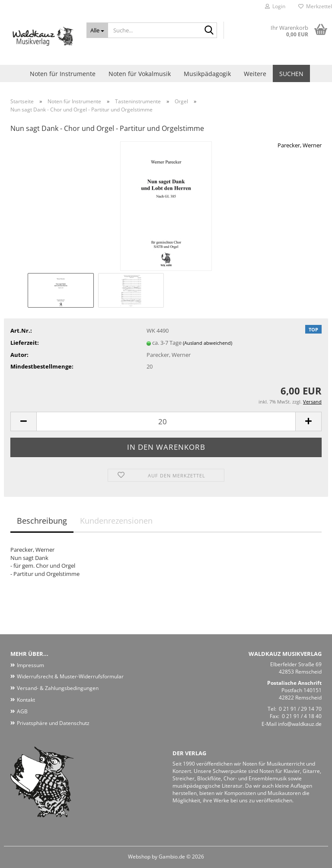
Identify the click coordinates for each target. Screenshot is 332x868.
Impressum (30, 665)
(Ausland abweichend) (207, 343)
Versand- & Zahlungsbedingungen (58, 688)
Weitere (255, 74)
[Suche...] (97, 30)
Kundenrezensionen (116, 521)
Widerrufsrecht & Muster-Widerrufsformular (70, 676)
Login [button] (275, 6)
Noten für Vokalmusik (140, 74)
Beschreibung (42, 521)
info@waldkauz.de (300, 724)
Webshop (139, 857)
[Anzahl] (166, 421)
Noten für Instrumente (63, 74)
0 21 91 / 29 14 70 (300, 709)
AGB (22, 711)
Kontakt (26, 700)
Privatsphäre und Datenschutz (53, 723)
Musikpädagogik (207, 74)
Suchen (291, 74)
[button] (23, 421)
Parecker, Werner (300, 145)
